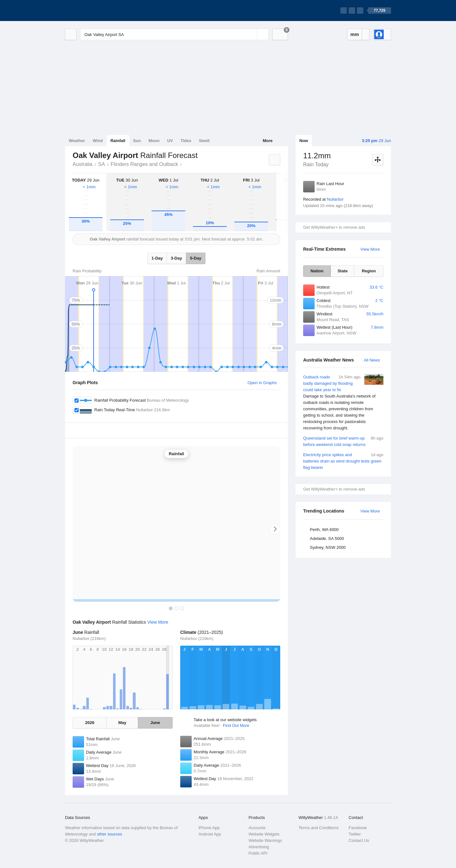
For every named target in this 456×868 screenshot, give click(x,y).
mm (355, 34)
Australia (82, 164)
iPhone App (209, 828)
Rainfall (118, 141)
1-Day (157, 258)
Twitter (355, 834)
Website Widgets (264, 834)
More (268, 141)
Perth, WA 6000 (324, 530)
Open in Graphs (262, 383)
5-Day (196, 258)
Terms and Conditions (319, 828)
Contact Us (359, 840)
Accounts (257, 828)
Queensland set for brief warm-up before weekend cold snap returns (343, 441)
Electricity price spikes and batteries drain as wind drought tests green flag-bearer (343, 461)
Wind (98, 141)
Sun (137, 141)
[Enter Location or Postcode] (174, 34)
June (155, 723)
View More (370, 249)
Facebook (358, 828)
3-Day (176, 258)
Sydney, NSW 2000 (328, 547)
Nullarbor (335, 199)
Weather (77, 141)
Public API (258, 853)
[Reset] (252, 34)
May (122, 723)
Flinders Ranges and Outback (145, 164)
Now (304, 141)
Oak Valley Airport (185, 164)
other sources (109, 834)
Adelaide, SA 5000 (327, 538)
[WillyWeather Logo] (95, 11)
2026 (90, 723)
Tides (186, 141)
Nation (317, 271)
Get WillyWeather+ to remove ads (334, 227)
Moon (154, 141)
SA (101, 164)
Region (369, 271)
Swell (204, 141)
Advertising (259, 847)
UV (170, 141)
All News (372, 360)
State (343, 271)
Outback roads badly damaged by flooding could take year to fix (343, 403)
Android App (210, 834)
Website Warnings (265, 840)
